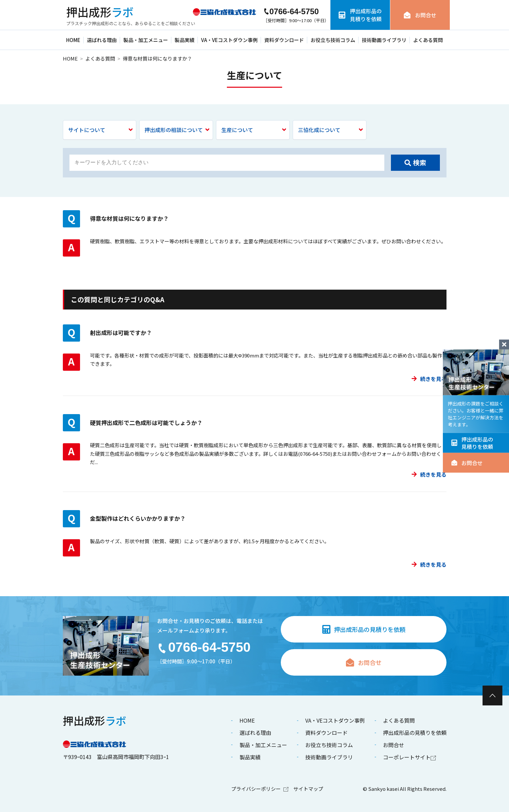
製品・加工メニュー (146, 40)
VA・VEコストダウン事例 (229, 40)
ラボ (100, 12)
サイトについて (101, 130)
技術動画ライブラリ (384, 40)
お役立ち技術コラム (333, 40)
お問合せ (467, 463)
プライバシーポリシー (260, 789)
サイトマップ (308, 789)
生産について (254, 130)
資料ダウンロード (284, 40)
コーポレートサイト (409, 757)
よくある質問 (428, 40)
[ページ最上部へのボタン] (492, 695)
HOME (73, 40)
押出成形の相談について (177, 130)
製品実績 (185, 40)
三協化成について (330, 130)
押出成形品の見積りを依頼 (472, 443)
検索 (415, 162)
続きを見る (429, 379)
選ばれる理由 (102, 40)
